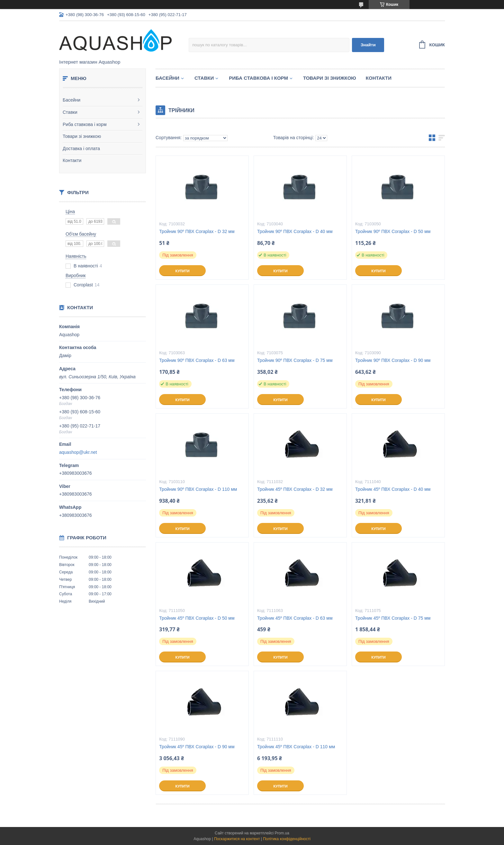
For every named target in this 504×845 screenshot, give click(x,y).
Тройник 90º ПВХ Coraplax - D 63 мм (197, 360)
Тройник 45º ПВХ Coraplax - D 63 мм (295, 618)
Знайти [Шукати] (368, 45)
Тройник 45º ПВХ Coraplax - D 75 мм (393, 618)
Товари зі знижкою (82, 136)
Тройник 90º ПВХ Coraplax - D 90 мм (393, 360)
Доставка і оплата (81, 148)
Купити (182, 271)
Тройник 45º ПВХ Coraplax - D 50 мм (197, 618)
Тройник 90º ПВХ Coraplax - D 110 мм (198, 489)
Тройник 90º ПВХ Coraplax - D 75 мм (295, 360)
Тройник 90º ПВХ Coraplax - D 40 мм (295, 231)
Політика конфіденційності (287, 839)
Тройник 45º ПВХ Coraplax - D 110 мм (296, 747)
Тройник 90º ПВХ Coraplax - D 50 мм (393, 231)
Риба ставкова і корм (85, 124)
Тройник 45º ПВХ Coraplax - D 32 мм (295, 489)
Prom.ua (282, 833)
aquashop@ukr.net (78, 452)
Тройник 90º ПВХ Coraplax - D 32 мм (197, 231)
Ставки (70, 112)
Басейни (72, 100)
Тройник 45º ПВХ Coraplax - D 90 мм (197, 747)
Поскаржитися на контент (237, 839)
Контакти (72, 160)
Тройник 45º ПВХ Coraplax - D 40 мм (393, 489)
